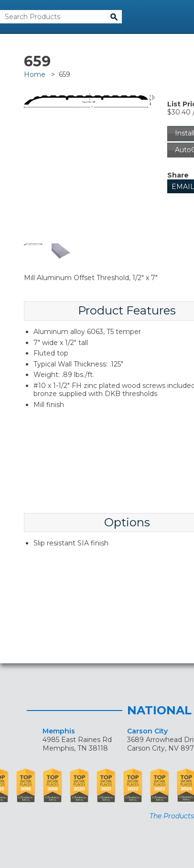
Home (35, 74)
